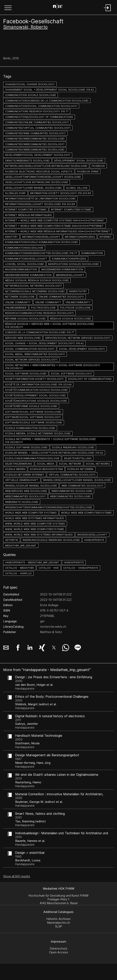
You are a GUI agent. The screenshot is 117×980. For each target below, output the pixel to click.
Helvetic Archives (58, 919)
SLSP (58, 926)
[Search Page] (58, 7)
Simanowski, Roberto (25, 27)
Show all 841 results (17, 876)
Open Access (58, 952)
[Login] (107, 11)
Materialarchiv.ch (59, 923)
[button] (8, 8)
